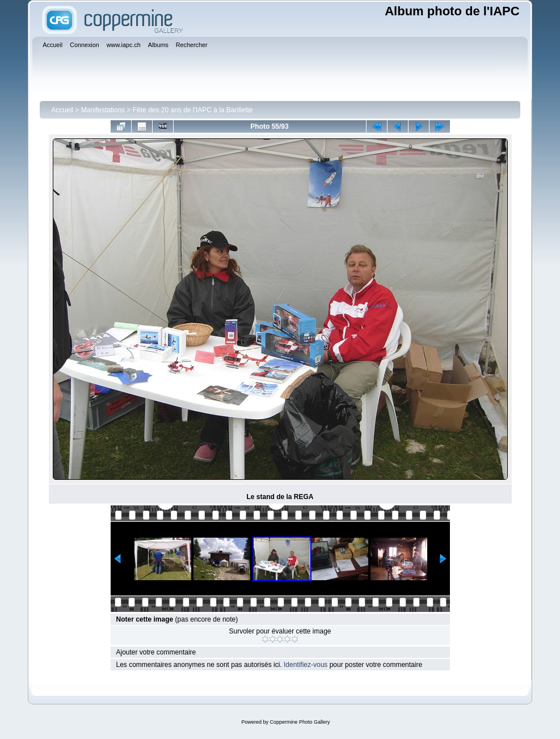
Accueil (62, 110)
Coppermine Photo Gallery (300, 722)
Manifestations (103, 110)
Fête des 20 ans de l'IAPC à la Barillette (193, 110)
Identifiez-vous (306, 665)
